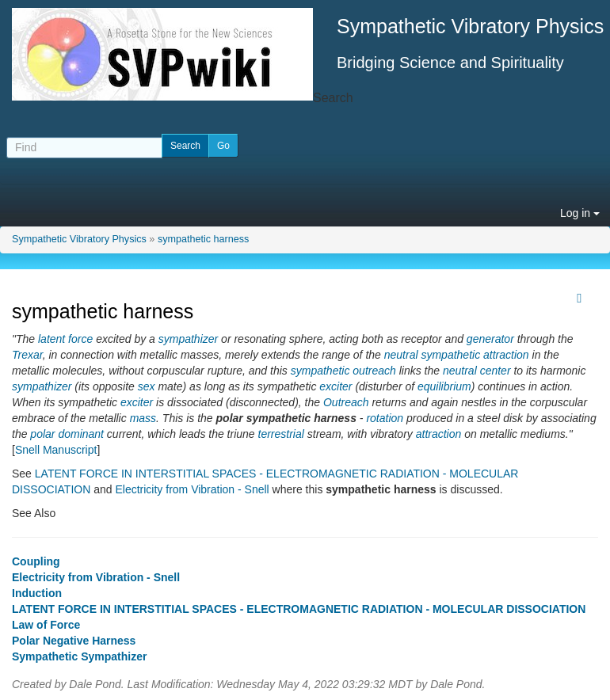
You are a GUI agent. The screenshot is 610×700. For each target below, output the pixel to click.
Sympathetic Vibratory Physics (79, 239)
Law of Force (46, 625)
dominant (81, 434)
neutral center (477, 371)
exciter (335, 386)
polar (42, 434)
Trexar (27, 355)
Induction (37, 593)
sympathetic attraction (475, 355)
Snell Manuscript (56, 450)
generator (490, 339)
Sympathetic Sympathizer (79, 656)
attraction (439, 434)
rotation (385, 418)
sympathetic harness (204, 239)
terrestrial (281, 434)
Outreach (346, 402)
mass (143, 418)
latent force (65, 339)
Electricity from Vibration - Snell (192, 489)
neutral (401, 355)
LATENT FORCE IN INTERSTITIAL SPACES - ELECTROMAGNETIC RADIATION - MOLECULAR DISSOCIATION (299, 609)
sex (147, 386)
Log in (580, 213)
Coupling (36, 561)
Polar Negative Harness (74, 641)
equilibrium (444, 386)
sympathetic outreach (343, 371)
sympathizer (188, 339)
